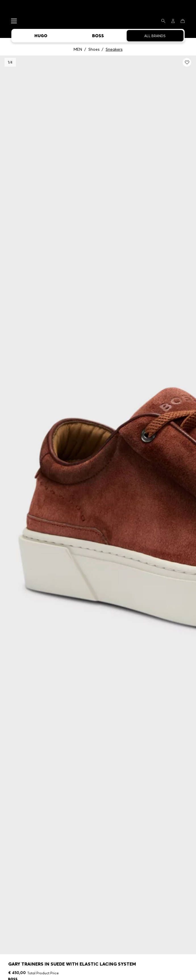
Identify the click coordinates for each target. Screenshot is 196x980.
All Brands (155, 36)
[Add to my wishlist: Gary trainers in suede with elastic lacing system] (187, 62)
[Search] (163, 21)
